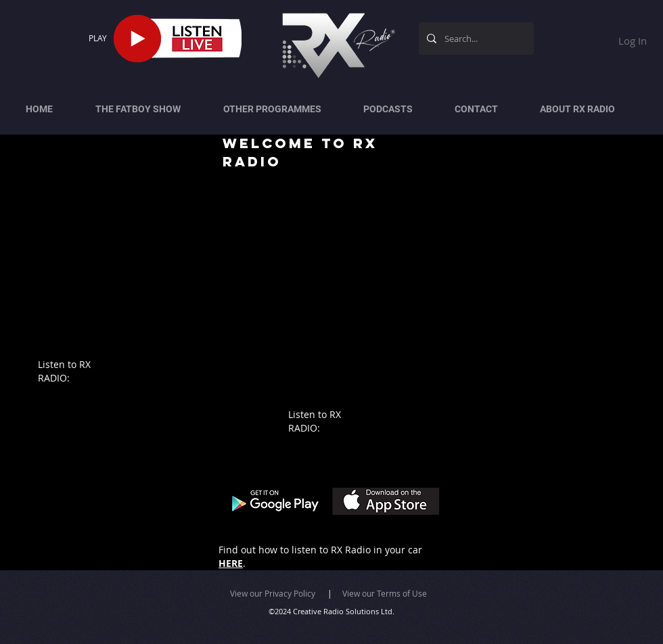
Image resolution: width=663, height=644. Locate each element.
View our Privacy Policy (273, 593)
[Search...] (475, 39)
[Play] (137, 39)
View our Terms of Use (385, 593)
